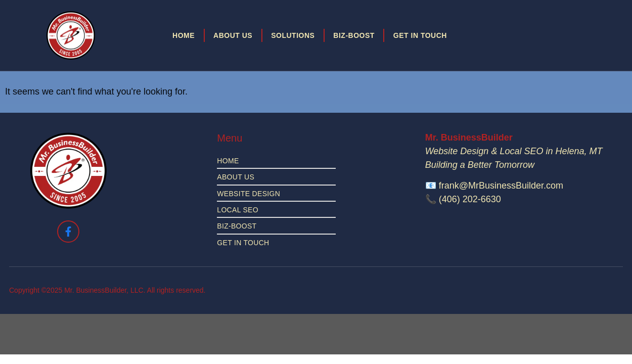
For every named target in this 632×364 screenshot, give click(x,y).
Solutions (293, 35)
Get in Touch (420, 35)
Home (184, 35)
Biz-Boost (354, 35)
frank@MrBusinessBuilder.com (501, 186)
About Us (233, 35)
